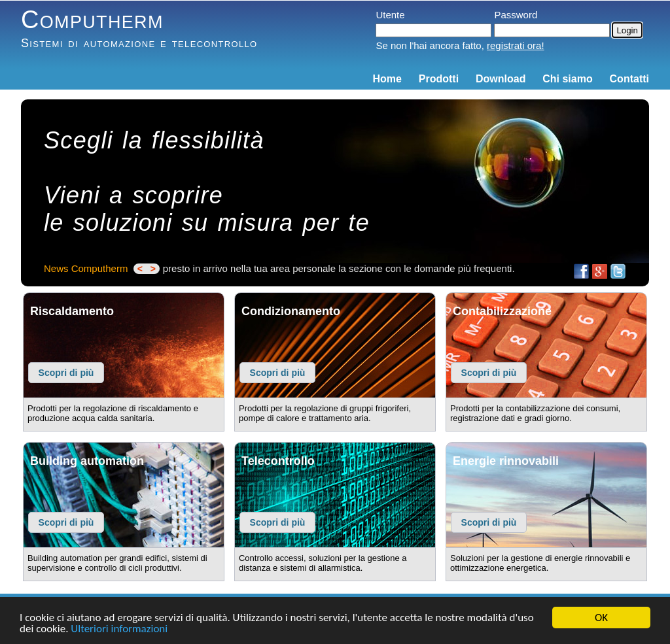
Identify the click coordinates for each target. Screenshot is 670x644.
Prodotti (439, 79)
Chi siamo (567, 79)
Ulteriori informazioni (119, 629)
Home (387, 79)
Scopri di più (66, 373)
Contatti (629, 79)
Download (501, 79)
